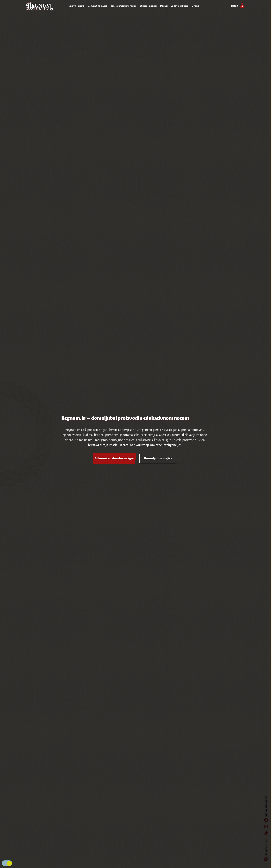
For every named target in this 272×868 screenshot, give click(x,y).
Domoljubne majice (158, 458)
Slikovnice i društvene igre (114, 458)
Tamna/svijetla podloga (7, 863)
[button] (238, 6)
